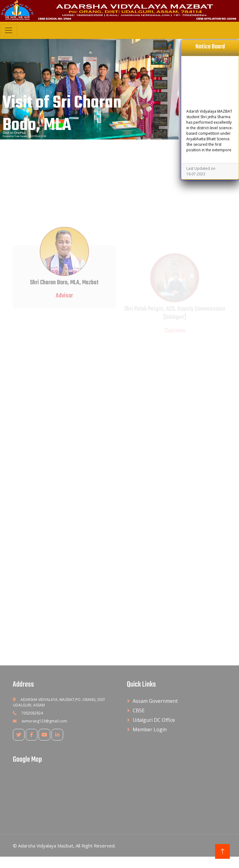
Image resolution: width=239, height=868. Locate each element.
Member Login (150, 729)
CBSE (139, 710)
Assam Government (155, 701)
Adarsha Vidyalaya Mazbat (46, 846)
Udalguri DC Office (154, 720)
